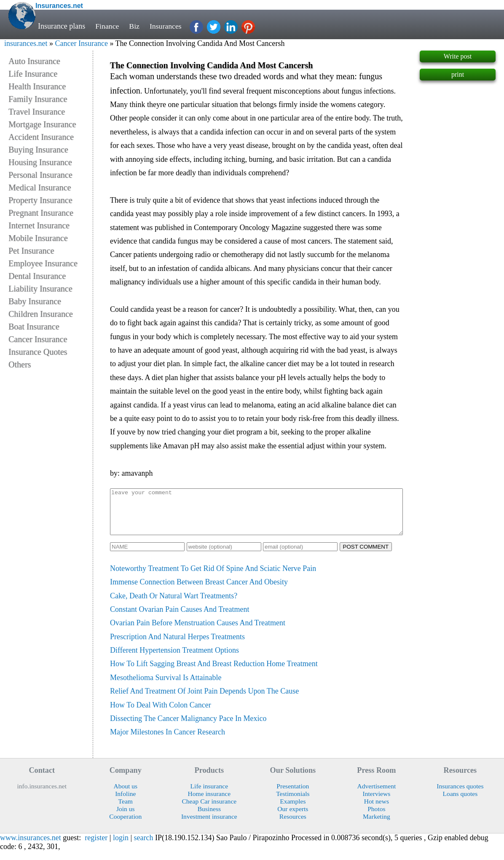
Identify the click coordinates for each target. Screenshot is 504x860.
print (458, 74)
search (144, 847)
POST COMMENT (366, 556)
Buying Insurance (38, 150)
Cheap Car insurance (209, 810)
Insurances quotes (460, 795)
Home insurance (209, 802)
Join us (126, 818)
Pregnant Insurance (41, 213)
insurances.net (26, 43)
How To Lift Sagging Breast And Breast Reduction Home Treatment (214, 672)
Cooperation (125, 825)
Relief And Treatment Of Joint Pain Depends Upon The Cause (204, 700)
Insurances (166, 26)
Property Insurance (40, 200)
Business (209, 818)
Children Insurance (41, 314)
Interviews (377, 802)
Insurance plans (62, 26)
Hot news (377, 810)
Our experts (293, 818)
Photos (376, 818)
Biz (135, 26)
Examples (293, 810)
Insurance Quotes (38, 352)
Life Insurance (33, 74)
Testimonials (293, 802)
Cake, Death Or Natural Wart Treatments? (174, 605)
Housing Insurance (40, 162)
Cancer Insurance (81, 43)
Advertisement (377, 795)
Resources (293, 825)
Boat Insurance (34, 327)
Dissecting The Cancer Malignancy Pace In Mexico (188, 727)
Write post (458, 56)
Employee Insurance (43, 263)
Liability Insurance (40, 289)
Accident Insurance (41, 137)
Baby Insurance (35, 301)
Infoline (125, 802)
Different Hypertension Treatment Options (174, 659)
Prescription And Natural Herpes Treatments (177, 646)
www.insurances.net (31, 847)
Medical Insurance (40, 188)
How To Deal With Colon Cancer (161, 714)
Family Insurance (38, 99)
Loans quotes (460, 802)
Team (126, 810)
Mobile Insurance (38, 238)
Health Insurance (37, 86)
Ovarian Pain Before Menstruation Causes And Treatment (198, 632)
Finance (107, 26)
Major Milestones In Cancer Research (168, 741)
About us (125, 795)
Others (20, 364)
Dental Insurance (37, 276)
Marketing (377, 825)
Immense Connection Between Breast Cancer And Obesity (199, 591)
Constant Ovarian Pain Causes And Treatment (180, 618)
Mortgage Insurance (42, 124)
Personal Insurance (40, 175)
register (96, 847)
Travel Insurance (37, 112)
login (121, 847)
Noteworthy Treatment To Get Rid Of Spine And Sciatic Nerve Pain (213, 577)
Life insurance (209, 795)
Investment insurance (209, 825)
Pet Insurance (31, 251)
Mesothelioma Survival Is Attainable (166, 686)
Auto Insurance (34, 61)
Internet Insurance (39, 225)
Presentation (293, 795)
